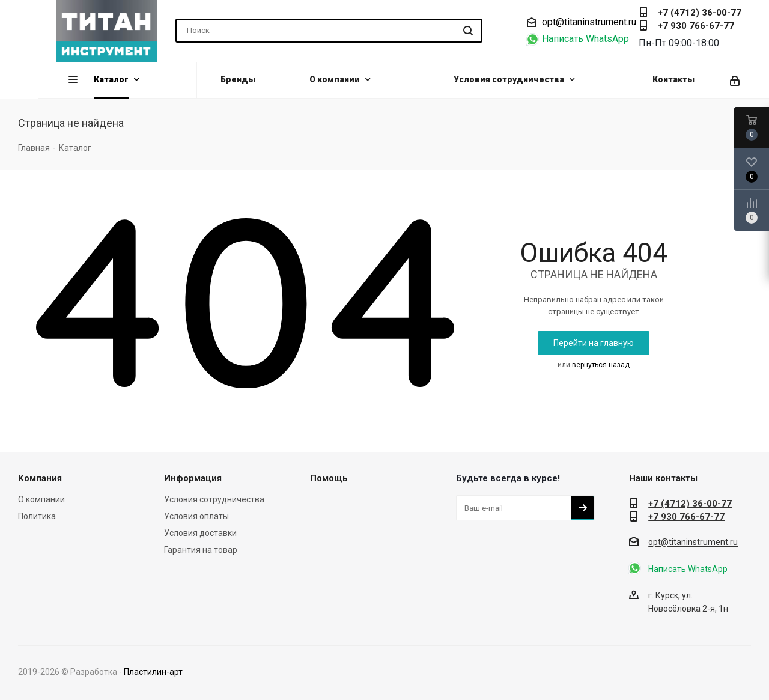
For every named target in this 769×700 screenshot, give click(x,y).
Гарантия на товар (201, 550)
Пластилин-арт (153, 672)
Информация (193, 478)
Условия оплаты (196, 516)
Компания (40, 478)
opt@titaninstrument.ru (589, 22)
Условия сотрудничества (214, 499)
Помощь (329, 478)
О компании (41, 499)
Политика (37, 516)
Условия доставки (200, 533)
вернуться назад (601, 365)
